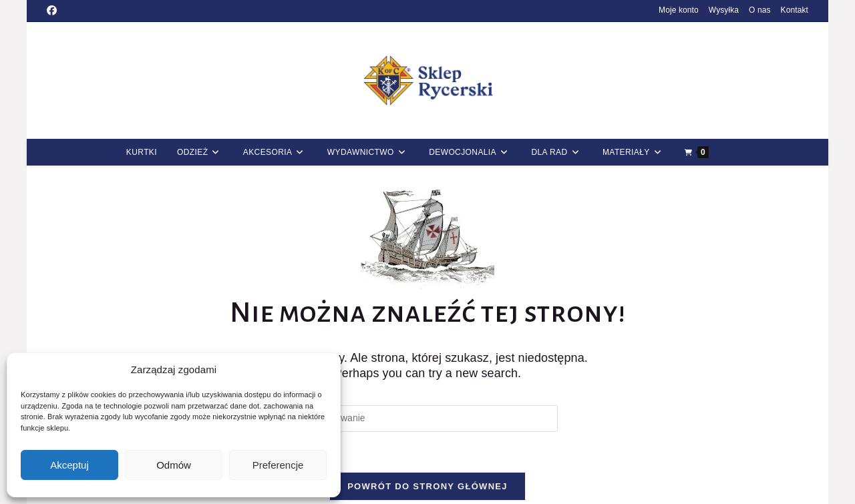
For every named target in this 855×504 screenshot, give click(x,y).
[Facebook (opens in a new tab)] (53, 11)
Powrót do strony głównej (427, 486)
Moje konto (679, 10)
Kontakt (795, 10)
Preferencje (278, 465)
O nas (760, 10)
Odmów (174, 465)
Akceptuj (69, 465)
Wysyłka (724, 10)
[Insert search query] (427, 419)
